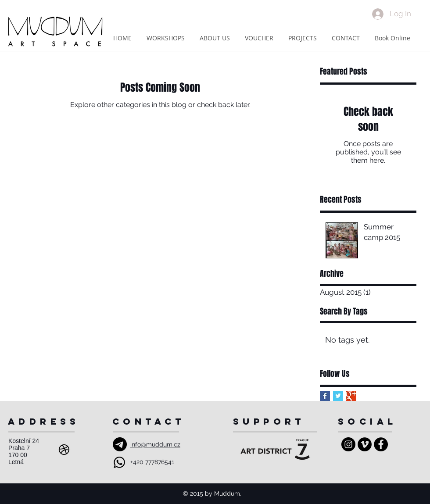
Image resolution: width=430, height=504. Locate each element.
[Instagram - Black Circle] (348, 444)
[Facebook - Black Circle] (381, 444)
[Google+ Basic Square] (351, 396)
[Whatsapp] (119, 462)
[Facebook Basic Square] (325, 396)
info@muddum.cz (155, 444)
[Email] (120, 444)
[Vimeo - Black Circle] (365, 444)
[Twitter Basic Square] (338, 396)
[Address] (64, 450)
